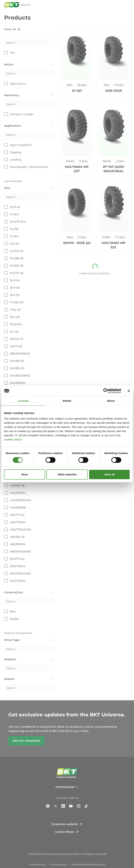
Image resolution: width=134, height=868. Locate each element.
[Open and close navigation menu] (128, 6)
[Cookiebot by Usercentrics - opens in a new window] (106, 391)
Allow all (109, 474)
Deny (25, 474)
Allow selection (67, 474)
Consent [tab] (23, 401)
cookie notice (13, 439)
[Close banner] (129, 391)
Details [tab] (67, 401)
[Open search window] (120, 6)
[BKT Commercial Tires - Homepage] (12, 6)
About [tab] (111, 401)
